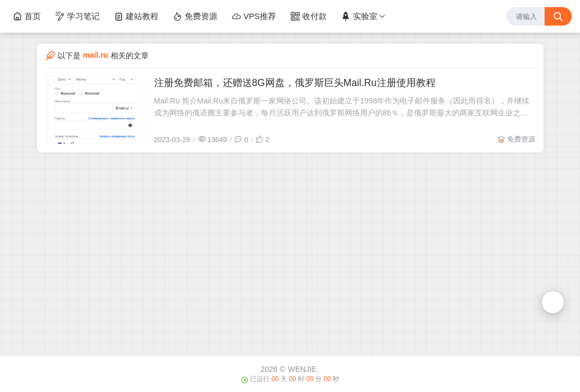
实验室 (359, 16)
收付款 (309, 16)
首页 (27, 16)
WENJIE (303, 369)
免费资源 (195, 16)
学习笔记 (77, 16)
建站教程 (136, 16)
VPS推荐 (254, 16)
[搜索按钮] (558, 16)
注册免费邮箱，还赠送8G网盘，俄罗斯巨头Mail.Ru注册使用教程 (295, 83)
